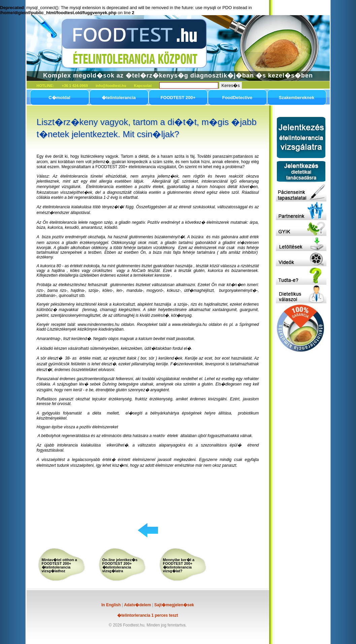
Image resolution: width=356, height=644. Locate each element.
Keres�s (230, 85)
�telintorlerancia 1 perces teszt (148, 615)
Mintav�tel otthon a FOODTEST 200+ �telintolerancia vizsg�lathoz (59, 565)
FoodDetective (237, 98)
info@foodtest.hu (111, 86)
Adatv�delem (137, 605)
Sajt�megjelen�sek (174, 605)
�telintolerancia (119, 98)
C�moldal (59, 98)
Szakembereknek (297, 98)
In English (111, 605)
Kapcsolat (143, 86)
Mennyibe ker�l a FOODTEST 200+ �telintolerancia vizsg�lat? (179, 565)
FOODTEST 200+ (178, 98)
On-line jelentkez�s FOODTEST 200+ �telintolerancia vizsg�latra (120, 565)
